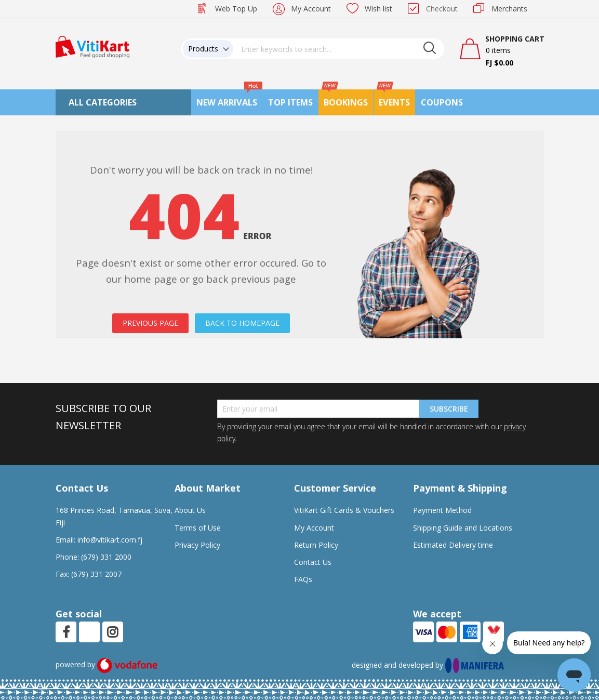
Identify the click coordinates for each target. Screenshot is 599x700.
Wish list (378, 9)
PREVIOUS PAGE (150, 323)
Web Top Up (236, 9)
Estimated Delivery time (453, 545)
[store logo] (92, 46)
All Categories (103, 102)
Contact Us (313, 562)
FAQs (303, 579)
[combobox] (339, 49)
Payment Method (442, 510)
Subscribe (449, 409)
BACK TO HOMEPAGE (242, 323)
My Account (311, 9)
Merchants (509, 9)
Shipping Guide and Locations (463, 528)
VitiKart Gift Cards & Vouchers (344, 510)
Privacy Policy (197, 545)
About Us (190, 510)
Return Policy (316, 545)
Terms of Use (198, 528)
